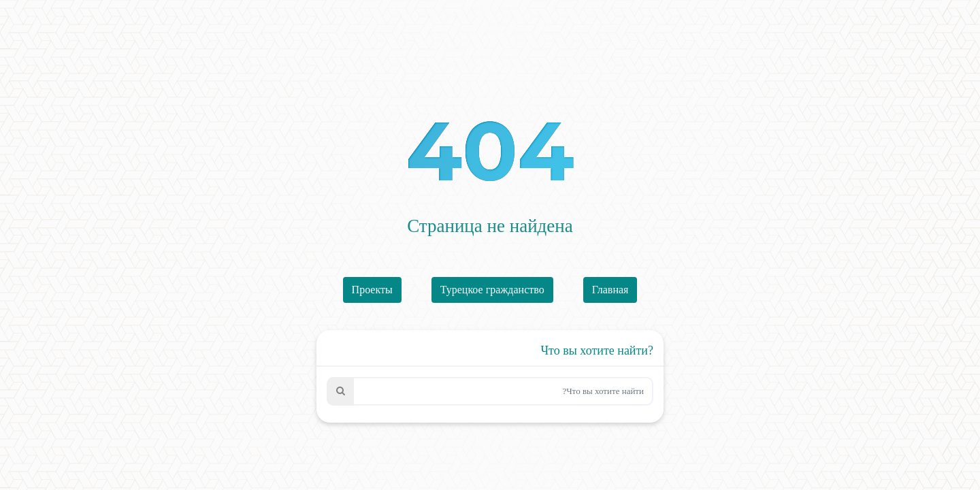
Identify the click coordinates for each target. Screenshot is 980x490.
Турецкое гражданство (492, 290)
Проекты (372, 290)
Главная (610, 290)
